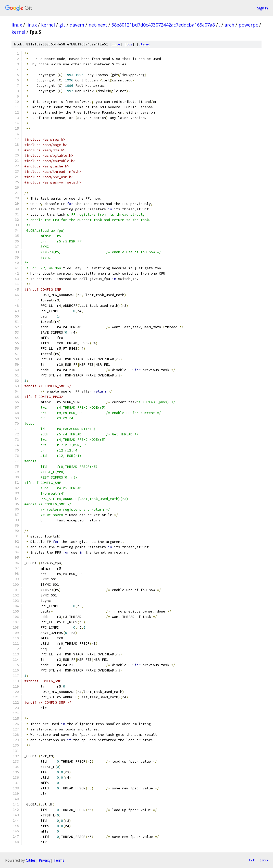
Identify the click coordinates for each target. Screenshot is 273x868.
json (264, 860)
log (129, 44)
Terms (59, 860)
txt (252, 860)
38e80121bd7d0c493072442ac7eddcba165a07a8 (163, 25)
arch (229, 25)
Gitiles (31, 860)
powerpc (248, 25)
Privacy (45, 860)
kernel (48, 25)
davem (77, 25)
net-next (98, 25)
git (62, 25)
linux (17, 25)
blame (144, 44)
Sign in (263, 8)
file (116, 44)
